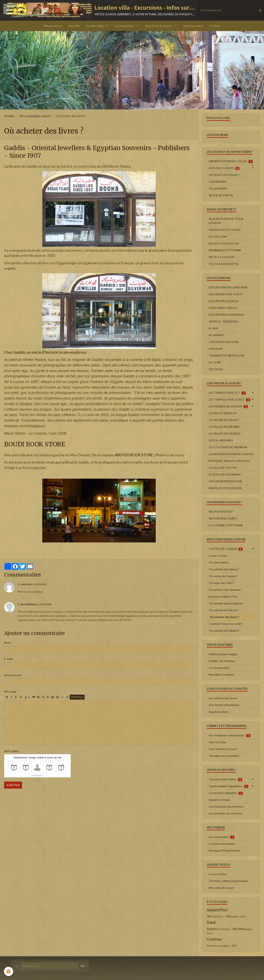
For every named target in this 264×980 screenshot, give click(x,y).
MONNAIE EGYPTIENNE (225, 250)
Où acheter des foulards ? (225, 590)
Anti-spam (11, 751)
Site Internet (13, 675)
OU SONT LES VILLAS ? (224, 175)
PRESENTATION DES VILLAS (231, 161)
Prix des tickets (219, 562)
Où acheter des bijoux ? (224, 569)
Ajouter (13, 785)
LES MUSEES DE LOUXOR (228, 406)
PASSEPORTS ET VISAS (225, 230)
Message (10, 691)
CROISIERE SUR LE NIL (224, 342)
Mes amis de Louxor (221, 888)
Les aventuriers (222, 837)
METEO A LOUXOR (222, 257)
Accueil (9, 116)
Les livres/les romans (222, 844)
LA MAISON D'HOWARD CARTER (231, 454)
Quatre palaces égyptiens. (229, 786)
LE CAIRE (215, 362)
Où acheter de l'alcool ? (224, 610)
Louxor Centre (218, 556)
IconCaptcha (37, 776)
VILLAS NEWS (218, 188)
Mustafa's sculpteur (222, 674)
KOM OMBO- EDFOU (223, 308)
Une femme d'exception (224, 705)
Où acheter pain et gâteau (226, 603)
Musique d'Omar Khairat (224, 850)
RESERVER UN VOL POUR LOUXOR (226, 221)
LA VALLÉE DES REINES (224, 427)
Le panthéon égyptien (226, 793)
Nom (7, 642)
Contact (215, 26)
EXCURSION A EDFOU (224, 301)
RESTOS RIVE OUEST (223, 518)
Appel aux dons (193, 26)
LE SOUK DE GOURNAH (225, 474)
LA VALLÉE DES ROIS (223, 413)
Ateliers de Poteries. (222, 661)
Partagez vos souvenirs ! (225, 756)
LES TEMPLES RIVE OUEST (229, 400)
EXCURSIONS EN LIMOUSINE (228, 287)
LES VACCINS (218, 237)
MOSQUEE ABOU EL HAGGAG (229, 461)
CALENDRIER (218, 182)
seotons (26, 584)
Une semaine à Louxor (223, 749)
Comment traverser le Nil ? (226, 624)
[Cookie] (9, 971)
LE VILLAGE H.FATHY (223, 468)
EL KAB (214, 328)
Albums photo (53, 26)
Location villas (95, 26)
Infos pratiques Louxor (35, 116)
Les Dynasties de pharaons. (226, 806)
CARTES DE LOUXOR (226, 549)
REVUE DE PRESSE (221, 195)
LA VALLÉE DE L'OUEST (224, 420)
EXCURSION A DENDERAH (226, 315)
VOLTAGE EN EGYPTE (224, 264)
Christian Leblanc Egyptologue (228, 881)
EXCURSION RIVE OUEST (226, 294)
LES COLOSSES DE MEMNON (228, 447)
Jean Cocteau (218, 742)
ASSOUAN (216, 349)
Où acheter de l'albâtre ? (225, 631)
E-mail (8, 659)
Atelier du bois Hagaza (223, 654)
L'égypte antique (219, 800)
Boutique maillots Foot (223, 596)
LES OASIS (216, 369)
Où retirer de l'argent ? (223, 576)
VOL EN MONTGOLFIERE (226, 481)
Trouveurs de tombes (225, 779)
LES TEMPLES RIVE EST (227, 393)
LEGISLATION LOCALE (224, 243)
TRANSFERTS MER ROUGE (227, 355)
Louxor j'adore (218, 874)
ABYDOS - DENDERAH (224, 321)
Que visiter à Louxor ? (159, 26)
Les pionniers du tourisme (225, 813)
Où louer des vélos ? (222, 583)
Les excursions (125, 26)
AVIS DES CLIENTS (224, 168)
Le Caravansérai (219, 668)
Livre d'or (74, 26)
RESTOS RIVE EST (221, 512)
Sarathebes (28, 604)
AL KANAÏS (216, 335)
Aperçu (77, 697)
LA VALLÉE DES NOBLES (225, 434)
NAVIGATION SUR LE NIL (226, 488)
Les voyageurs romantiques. (230, 735)
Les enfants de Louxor (223, 698)
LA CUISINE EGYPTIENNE (226, 525)
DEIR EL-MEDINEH (221, 440)
